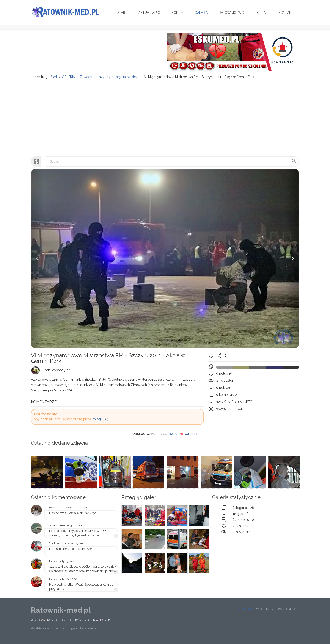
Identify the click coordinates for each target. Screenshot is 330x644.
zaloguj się (100, 422)
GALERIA (92, 623)
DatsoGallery (183, 437)
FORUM (106, 623)
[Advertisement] (165, 118)
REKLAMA (38, 623)
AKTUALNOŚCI (72, 623)
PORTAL (53, 623)
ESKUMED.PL (245, 612)
